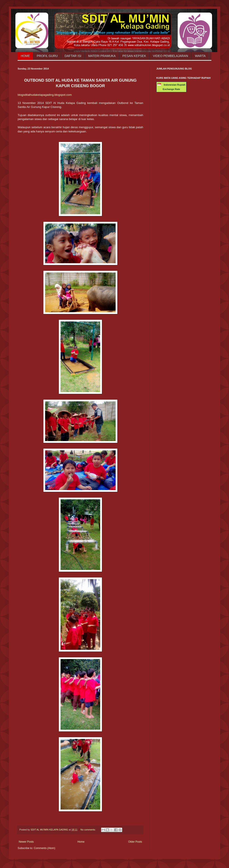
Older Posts (135, 842)
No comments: (88, 830)
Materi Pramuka (102, 56)
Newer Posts (26, 842)
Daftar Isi (73, 56)
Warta (200, 56)
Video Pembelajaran (171, 56)
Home (25, 56)
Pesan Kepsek (134, 56)
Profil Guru (47, 56)
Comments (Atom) (44, 848)
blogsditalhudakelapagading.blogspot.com (45, 95)
